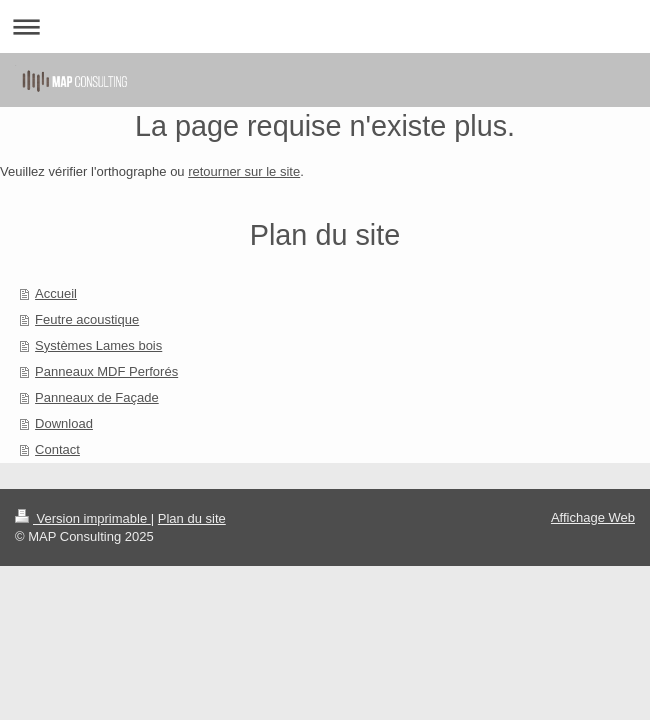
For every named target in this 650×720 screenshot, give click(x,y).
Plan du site (192, 518)
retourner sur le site (244, 171)
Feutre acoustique (87, 319)
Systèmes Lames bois (98, 345)
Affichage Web (593, 517)
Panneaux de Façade (97, 397)
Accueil (56, 293)
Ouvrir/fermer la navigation (325, 26)
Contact (57, 449)
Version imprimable (83, 518)
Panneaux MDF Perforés (106, 371)
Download (64, 423)
